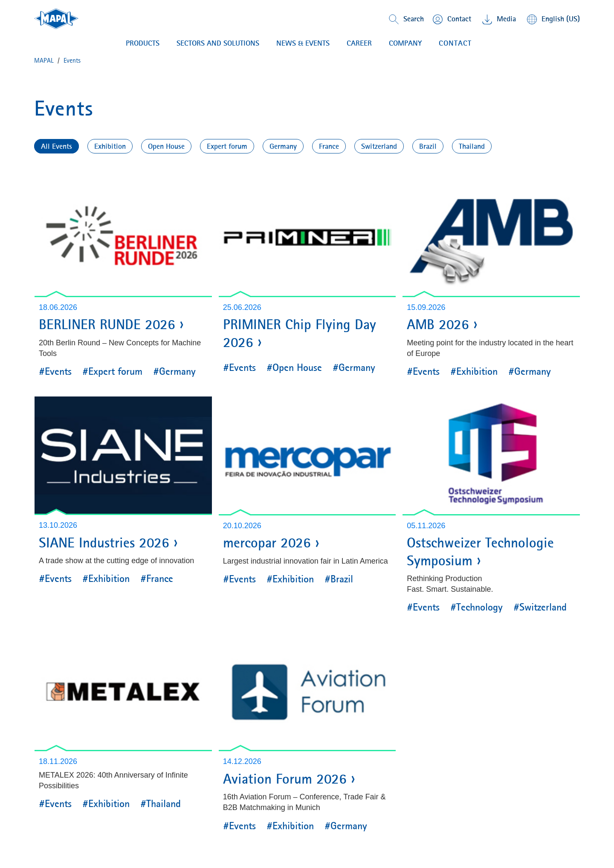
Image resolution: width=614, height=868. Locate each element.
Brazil (428, 146)
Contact (455, 43)
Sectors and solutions (218, 43)
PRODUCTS (143, 43)
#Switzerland (540, 607)
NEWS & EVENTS (303, 43)
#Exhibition (474, 371)
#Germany (174, 371)
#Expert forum (112, 371)
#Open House (294, 367)
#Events (55, 371)
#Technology (476, 607)
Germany (283, 146)
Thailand (472, 146)
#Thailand (161, 804)
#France (157, 579)
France (329, 146)
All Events (56, 146)
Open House (166, 146)
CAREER (359, 43)
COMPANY (405, 43)
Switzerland (379, 146)
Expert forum (227, 146)
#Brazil (339, 579)
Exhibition (110, 146)
